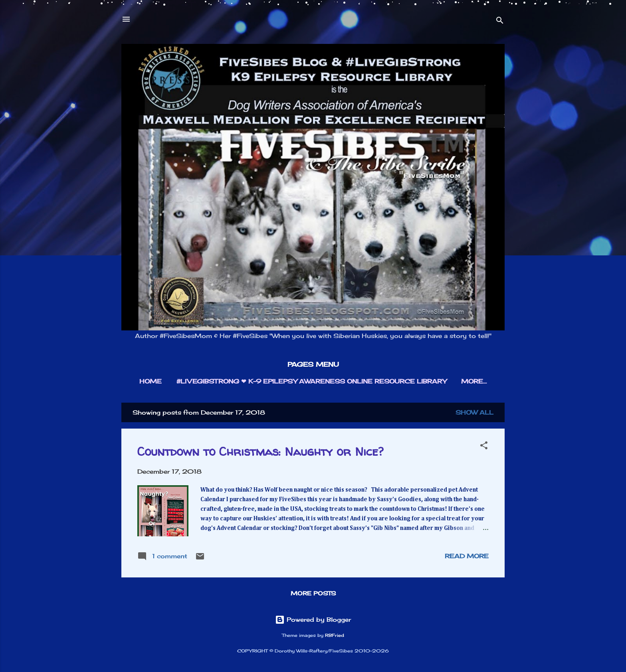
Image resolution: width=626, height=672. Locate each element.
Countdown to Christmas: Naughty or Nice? (260, 451)
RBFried (335, 635)
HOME (151, 381)
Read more (467, 556)
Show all (474, 412)
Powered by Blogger (313, 620)
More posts (313, 593)
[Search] (500, 22)
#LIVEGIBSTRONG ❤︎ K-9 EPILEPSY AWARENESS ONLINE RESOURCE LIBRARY (311, 381)
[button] (484, 447)
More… (474, 381)
